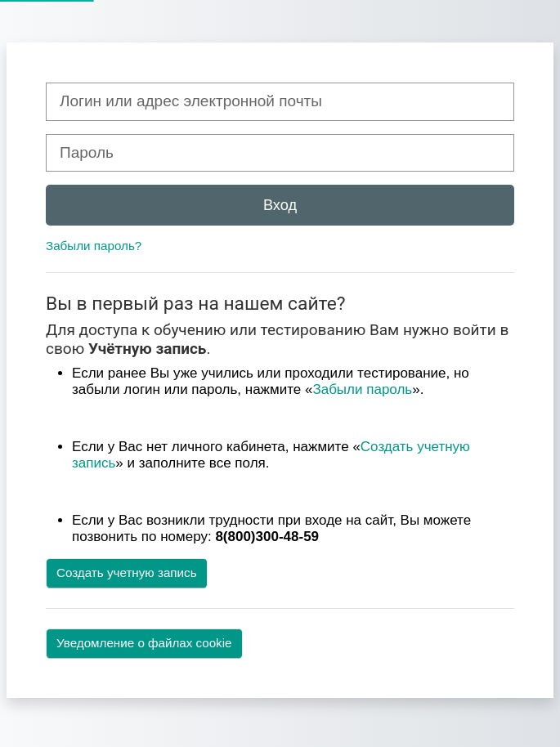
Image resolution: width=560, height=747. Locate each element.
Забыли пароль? (94, 246)
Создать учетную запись (127, 573)
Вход (280, 205)
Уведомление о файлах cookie (144, 643)
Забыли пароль (362, 389)
